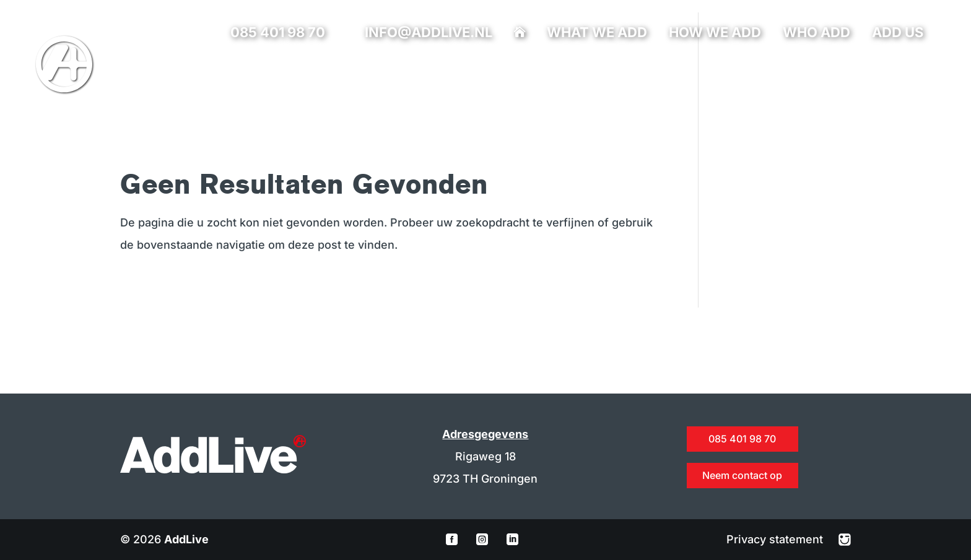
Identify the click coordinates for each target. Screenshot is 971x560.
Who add (816, 34)
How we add (715, 34)
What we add (597, 34)
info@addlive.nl (429, 32)
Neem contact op (742, 475)
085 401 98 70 (278, 32)
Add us (898, 34)
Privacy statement (776, 539)
